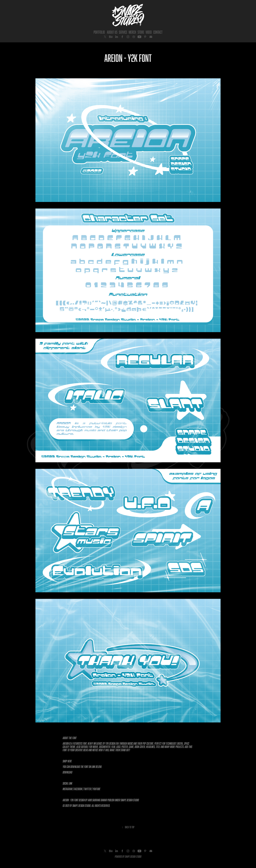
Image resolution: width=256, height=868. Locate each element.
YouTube (97, 789)
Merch (132, 32)
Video (149, 32)
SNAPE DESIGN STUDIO (133, 857)
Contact (158, 32)
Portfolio (99, 32)
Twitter (88, 789)
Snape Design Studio (130, 800)
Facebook (78, 789)
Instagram (68, 789)
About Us (112, 32)
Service (123, 32)
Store (141, 32)
